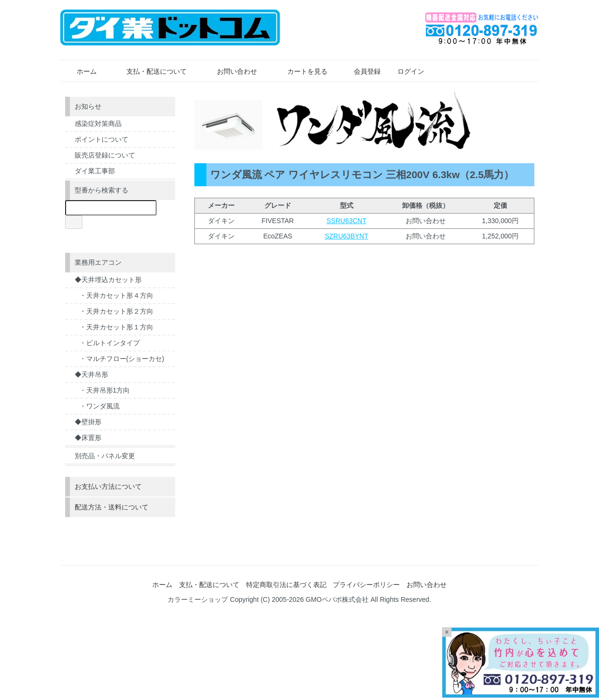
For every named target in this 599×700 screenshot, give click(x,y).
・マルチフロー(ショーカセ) (122, 359)
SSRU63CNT (346, 221)
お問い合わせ (230, 71)
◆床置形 (88, 438)
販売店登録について (105, 155)
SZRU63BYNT (346, 236)
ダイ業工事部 (95, 171)
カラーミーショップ (198, 599)
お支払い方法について (108, 486)
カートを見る (300, 71)
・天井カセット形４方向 (116, 295)
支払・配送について (150, 71)
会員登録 (362, 71)
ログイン (406, 71)
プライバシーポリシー (366, 585)
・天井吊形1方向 (105, 390)
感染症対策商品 (98, 124)
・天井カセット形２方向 (116, 311)
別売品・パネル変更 (105, 456)
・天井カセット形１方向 (116, 327)
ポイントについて (102, 139)
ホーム (80, 71)
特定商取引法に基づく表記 (286, 585)
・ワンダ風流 (100, 406)
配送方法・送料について (112, 507)
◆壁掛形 (88, 422)
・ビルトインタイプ (110, 343)
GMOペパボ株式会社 (337, 599)
